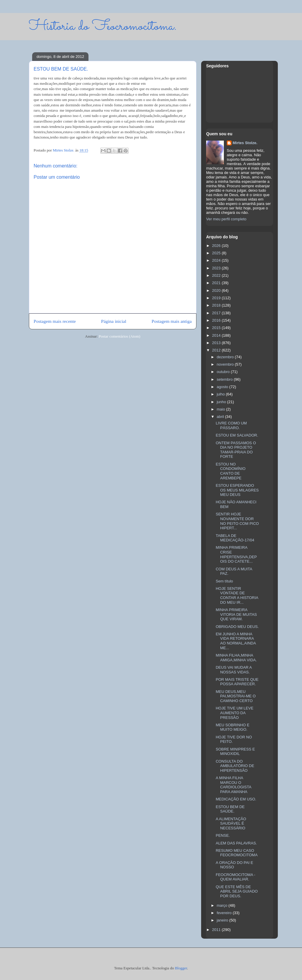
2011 (217, 930)
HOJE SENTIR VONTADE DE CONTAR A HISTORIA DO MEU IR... (237, 595)
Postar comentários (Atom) (120, 336)
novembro (226, 364)
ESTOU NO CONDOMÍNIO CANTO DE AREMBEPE (230, 471)
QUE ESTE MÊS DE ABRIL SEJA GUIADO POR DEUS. (237, 891)
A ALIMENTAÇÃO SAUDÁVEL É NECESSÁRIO (231, 823)
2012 (217, 350)
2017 (217, 313)
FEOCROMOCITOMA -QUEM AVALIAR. (235, 877)
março (223, 905)
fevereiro (225, 913)
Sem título (224, 581)
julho (221, 394)
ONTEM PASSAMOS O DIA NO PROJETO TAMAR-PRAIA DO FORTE (236, 450)
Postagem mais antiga (172, 321)
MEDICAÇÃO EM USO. (236, 799)
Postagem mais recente (55, 321)
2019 (217, 298)
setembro (225, 379)
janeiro (223, 920)
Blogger (181, 968)
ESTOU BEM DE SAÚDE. (230, 809)
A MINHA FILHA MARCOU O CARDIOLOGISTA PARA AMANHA (233, 785)
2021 (217, 283)
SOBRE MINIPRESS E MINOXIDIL (235, 752)
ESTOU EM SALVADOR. (237, 435)
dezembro (226, 357)
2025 (217, 253)
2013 (217, 343)
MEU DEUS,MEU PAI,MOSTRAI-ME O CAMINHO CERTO (235, 696)
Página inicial (114, 321)
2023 (217, 268)
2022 (217, 275)
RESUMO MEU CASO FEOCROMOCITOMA (237, 853)
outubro (224, 372)
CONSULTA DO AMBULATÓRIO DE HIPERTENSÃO (235, 766)
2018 (217, 305)
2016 (217, 320)
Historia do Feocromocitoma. (103, 26)
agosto (223, 387)
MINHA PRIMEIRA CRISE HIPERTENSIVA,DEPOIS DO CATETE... (236, 554)
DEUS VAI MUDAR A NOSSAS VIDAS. (234, 670)
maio (221, 409)
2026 (217, 246)
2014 (217, 335)
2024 (217, 260)
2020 (217, 290)
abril (221, 417)
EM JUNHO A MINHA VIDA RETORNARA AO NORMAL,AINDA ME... (236, 641)
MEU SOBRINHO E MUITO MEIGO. (232, 727)
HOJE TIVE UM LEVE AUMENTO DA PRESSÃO (234, 713)
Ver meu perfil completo (226, 219)
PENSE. (223, 835)
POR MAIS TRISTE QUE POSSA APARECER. (237, 682)
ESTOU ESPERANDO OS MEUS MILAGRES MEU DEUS (237, 490)
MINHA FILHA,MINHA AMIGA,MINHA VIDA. (236, 658)
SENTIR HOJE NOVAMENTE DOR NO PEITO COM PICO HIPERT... (237, 521)
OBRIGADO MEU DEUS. (237, 627)
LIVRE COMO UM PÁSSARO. (231, 425)
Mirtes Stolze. (245, 143)
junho (222, 402)
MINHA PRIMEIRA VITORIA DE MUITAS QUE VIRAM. (236, 614)
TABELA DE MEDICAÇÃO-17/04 (235, 538)
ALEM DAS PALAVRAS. (236, 843)
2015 (217, 328)
